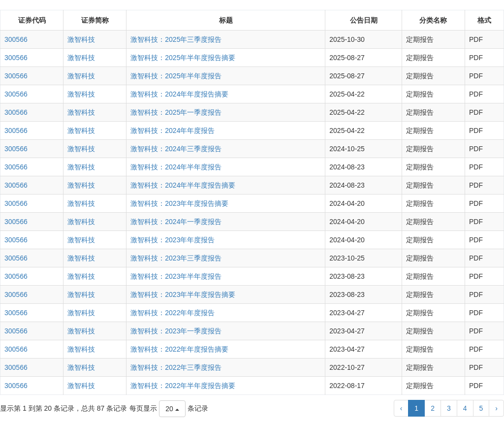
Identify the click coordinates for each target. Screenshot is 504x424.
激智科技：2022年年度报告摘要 (179, 349)
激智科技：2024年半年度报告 (176, 167)
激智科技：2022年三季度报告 (176, 367)
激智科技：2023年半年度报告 (176, 276)
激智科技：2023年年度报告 (173, 240)
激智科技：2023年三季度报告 (176, 258)
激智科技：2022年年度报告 (173, 313)
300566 (16, 39)
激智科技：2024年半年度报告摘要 (183, 185)
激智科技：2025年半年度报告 (176, 76)
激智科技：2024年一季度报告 (176, 222)
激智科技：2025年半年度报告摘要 (183, 58)
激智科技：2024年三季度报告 (176, 149)
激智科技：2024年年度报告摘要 (179, 94)
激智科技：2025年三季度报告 (176, 39)
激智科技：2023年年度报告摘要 (179, 203)
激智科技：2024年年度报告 (173, 130)
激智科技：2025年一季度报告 (176, 112)
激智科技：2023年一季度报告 (176, 331)
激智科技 (81, 39)
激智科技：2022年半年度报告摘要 (183, 386)
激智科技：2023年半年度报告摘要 (183, 294)
